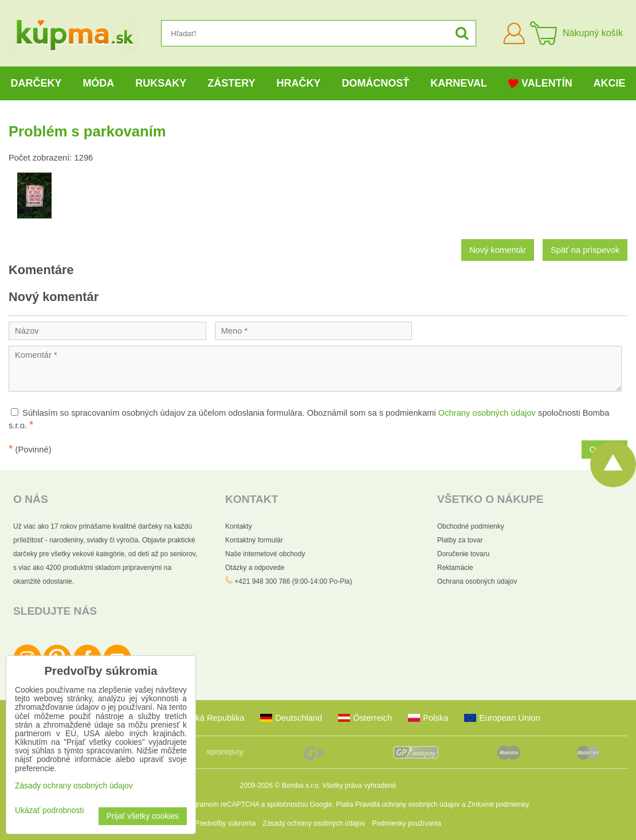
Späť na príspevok (585, 250)
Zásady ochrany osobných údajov (314, 823)
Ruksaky (161, 83)
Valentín (540, 83)
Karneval (459, 83)
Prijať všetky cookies (143, 816)
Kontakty (239, 526)
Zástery (231, 83)
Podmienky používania (407, 823)
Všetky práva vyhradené (359, 786)
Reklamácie (455, 568)
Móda (98, 83)
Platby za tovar (460, 540)
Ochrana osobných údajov (477, 581)
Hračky (298, 83)
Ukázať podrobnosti (49, 810)
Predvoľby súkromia (225, 823)
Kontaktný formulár (254, 540)
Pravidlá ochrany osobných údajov (408, 804)
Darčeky (36, 83)
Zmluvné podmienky (498, 804)
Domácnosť (375, 83)
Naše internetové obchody (265, 554)
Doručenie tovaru (463, 554)
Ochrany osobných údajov (487, 413)
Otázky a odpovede (255, 568)
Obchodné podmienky (471, 526)
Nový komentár (498, 250)
